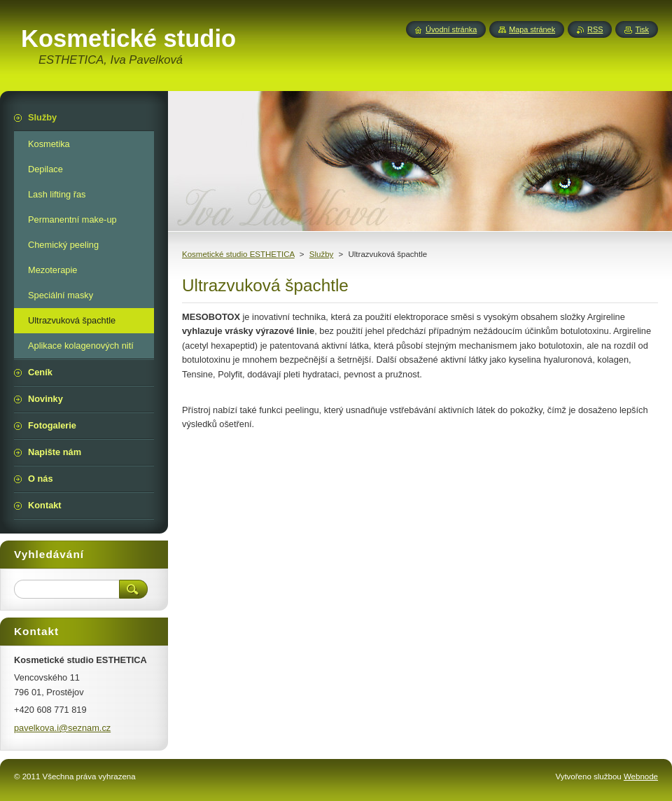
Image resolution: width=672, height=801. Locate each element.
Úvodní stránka (451, 29)
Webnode (641, 776)
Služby (322, 254)
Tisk (642, 29)
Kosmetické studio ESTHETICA (238, 254)
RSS (595, 29)
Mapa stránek (532, 29)
